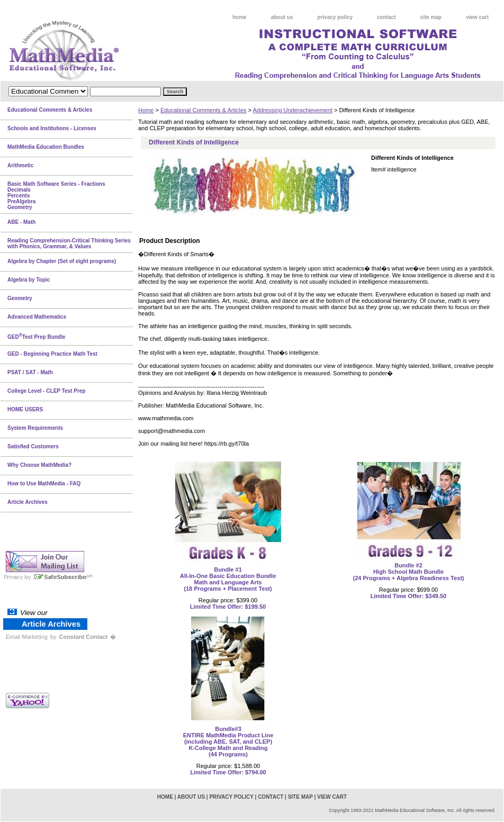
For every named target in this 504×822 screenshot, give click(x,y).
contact (386, 17)
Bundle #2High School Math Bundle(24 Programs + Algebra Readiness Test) (409, 572)
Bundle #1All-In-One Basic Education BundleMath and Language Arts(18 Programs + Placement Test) (228, 579)
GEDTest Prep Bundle (36, 336)
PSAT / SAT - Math (30, 372)
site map (431, 17)
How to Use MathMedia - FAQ (44, 484)
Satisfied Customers (33, 446)
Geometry (20, 298)
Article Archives (28, 502)
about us (282, 17)
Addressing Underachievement (292, 110)
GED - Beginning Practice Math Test (52, 354)
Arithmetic (20, 165)
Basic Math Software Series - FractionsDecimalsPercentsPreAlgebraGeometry (56, 196)
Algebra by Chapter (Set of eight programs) (62, 261)
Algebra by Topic (29, 280)
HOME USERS (25, 409)
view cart (477, 17)
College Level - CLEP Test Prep (46, 391)
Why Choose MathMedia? (39, 465)
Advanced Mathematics (37, 317)
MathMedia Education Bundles (46, 147)
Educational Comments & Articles (204, 110)
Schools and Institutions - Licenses (52, 128)
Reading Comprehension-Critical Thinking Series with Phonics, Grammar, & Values (69, 243)
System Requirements (35, 428)
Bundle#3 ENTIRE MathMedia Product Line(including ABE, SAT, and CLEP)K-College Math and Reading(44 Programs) (228, 742)
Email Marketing (27, 637)
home (240, 17)
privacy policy (335, 17)
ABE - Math (21, 222)
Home (146, 110)
